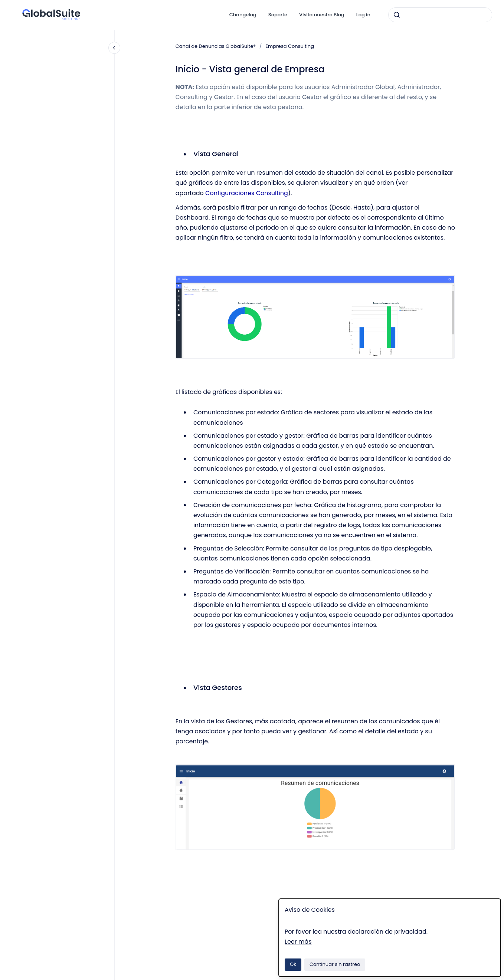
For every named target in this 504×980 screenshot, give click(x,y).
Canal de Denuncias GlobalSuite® (216, 46)
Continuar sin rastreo (335, 964)
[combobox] (440, 15)
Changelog (243, 15)
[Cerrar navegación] (114, 48)
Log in (363, 15)
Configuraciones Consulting (247, 193)
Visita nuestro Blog (322, 15)
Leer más (298, 942)
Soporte (278, 15)
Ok (293, 964)
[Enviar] (397, 15)
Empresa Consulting (290, 46)
